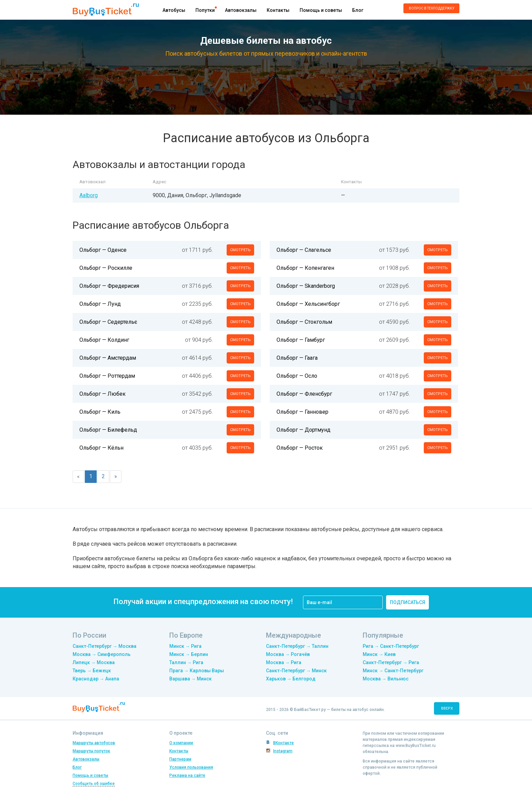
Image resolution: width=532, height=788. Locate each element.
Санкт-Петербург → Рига (391, 662)
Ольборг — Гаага (297, 358)
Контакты (278, 10)
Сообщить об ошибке (94, 784)
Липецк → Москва (94, 662)
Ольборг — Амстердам (108, 358)
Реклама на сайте (187, 775)
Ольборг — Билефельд (108, 430)
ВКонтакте (283, 743)
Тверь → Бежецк (92, 671)
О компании (181, 743)
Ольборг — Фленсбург (304, 394)
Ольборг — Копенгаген (305, 268)
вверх (447, 708)
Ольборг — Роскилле (106, 268)
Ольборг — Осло (297, 376)
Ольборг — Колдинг (104, 340)
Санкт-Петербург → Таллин (297, 646)
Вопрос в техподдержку (432, 8)
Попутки (205, 10)
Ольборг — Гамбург (301, 340)
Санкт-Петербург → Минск (296, 671)
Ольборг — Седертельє (108, 322)
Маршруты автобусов (94, 743)
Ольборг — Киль (100, 412)
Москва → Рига (284, 662)
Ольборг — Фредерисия (109, 286)
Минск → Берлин (189, 654)
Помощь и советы (321, 10)
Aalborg (89, 195)
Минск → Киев (379, 654)
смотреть (240, 250)
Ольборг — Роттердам (107, 376)
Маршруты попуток (91, 751)
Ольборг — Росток (300, 448)
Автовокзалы (241, 10)
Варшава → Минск (191, 679)
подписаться (407, 602)
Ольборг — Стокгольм (304, 322)
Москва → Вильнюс (386, 679)
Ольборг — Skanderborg (306, 286)
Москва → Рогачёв (288, 654)
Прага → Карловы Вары (197, 671)
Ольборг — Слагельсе (304, 250)
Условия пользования (191, 767)
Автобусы (174, 10)
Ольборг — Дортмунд (303, 430)
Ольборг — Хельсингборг (308, 304)
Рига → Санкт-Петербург (391, 646)
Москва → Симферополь (102, 654)
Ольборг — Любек (102, 394)
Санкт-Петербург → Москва (104, 646)
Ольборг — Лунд (100, 304)
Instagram (283, 751)
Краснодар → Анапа (96, 679)
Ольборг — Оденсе (103, 250)
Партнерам (180, 759)
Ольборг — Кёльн (101, 448)
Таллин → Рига (186, 662)
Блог (358, 10)
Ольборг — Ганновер (302, 412)
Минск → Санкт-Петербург (393, 671)
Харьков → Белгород (291, 679)
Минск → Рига (185, 646)
